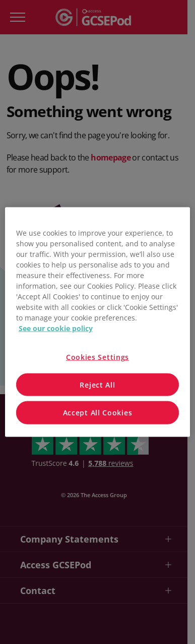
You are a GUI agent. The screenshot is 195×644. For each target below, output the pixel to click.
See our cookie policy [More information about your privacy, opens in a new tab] (56, 328)
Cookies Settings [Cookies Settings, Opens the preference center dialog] (97, 357)
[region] (98, 322)
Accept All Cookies (98, 413)
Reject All (97, 384)
